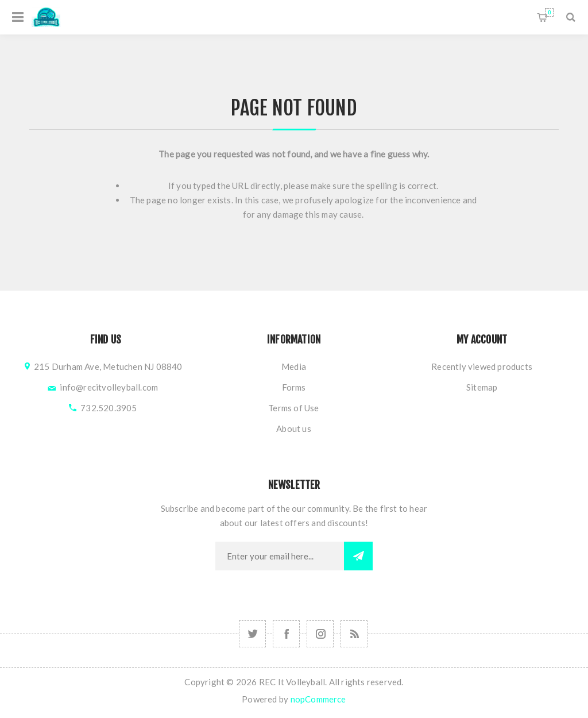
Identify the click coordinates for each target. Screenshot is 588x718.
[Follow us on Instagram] (252, 634)
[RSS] (354, 634)
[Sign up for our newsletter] (280, 556)
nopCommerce (318, 699)
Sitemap (482, 387)
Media (294, 366)
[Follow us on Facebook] (286, 634)
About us (294, 429)
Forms (294, 387)
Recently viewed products (482, 366)
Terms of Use (293, 408)
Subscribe (358, 556)
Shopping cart (549, 12)
